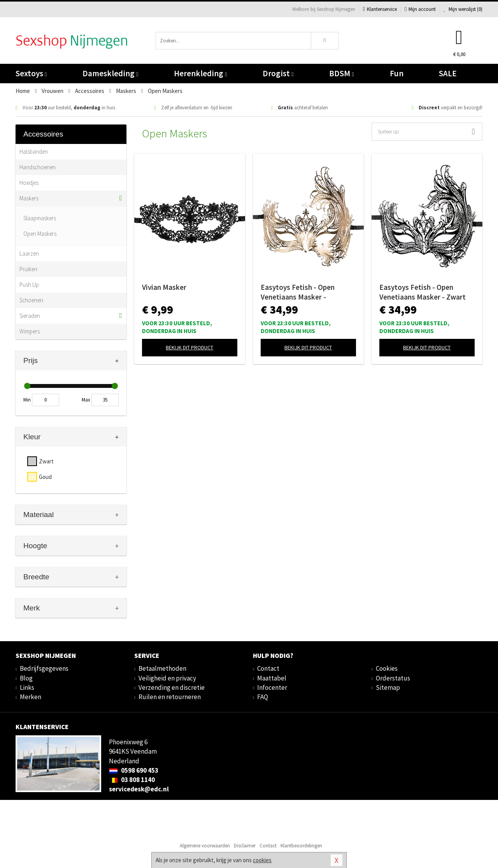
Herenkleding (200, 73)
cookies (262, 860)
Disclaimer (245, 846)
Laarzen (29, 253)
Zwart (46, 461)
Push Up (29, 285)
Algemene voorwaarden (205, 846)
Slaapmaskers (40, 218)
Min (27, 400)
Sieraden (30, 316)
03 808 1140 (132, 780)
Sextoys (31, 73)
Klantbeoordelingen (301, 846)
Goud (45, 477)
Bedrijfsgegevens (44, 668)
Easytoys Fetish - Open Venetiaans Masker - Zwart (423, 292)
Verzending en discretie (172, 687)
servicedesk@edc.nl (139, 789)
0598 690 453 (134, 770)
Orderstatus (393, 678)
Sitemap (388, 687)
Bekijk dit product (189, 347)
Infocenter (272, 687)
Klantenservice (380, 9)
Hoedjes (29, 183)
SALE (448, 73)
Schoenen (31, 300)
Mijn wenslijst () (463, 9)
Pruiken (28, 269)
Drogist (278, 73)
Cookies (387, 668)
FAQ (263, 697)
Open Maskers (40, 234)
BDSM (341, 73)
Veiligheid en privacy (167, 678)
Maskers (29, 198)
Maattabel (272, 678)
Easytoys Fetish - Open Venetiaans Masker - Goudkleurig (298, 292)
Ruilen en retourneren (170, 697)
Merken (31, 697)
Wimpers (30, 331)
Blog (26, 678)
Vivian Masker (164, 287)
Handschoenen (38, 167)
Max (86, 400)
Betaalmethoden (162, 668)
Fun (397, 73)
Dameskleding (110, 73)
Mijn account (420, 9)
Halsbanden (34, 152)
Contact (268, 668)
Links (27, 687)
